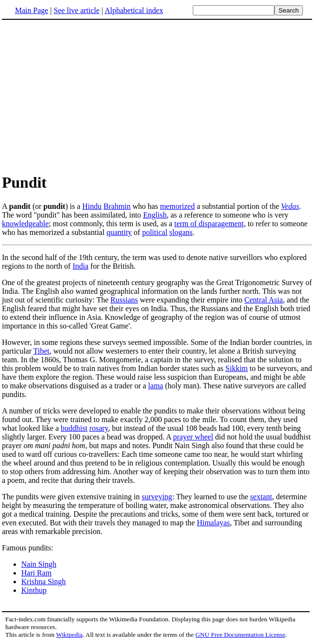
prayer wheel (193, 437)
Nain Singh (39, 564)
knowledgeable (25, 224)
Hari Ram (36, 573)
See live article (77, 10)
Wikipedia (69, 635)
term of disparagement (209, 224)
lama (156, 386)
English (155, 215)
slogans (181, 232)
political (155, 232)
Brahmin (117, 206)
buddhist (74, 428)
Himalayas (213, 523)
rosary (99, 428)
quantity (119, 232)
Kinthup (34, 590)
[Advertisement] (83, 96)
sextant (261, 497)
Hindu (92, 206)
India (80, 266)
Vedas (290, 206)
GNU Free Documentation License (240, 635)
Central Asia (264, 300)
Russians (124, 300)
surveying (157, 497)
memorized (177, 206)
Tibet (41, 351)
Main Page (32, 10)
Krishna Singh (43, 582)
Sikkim (237, 368)
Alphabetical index (134, 10)
